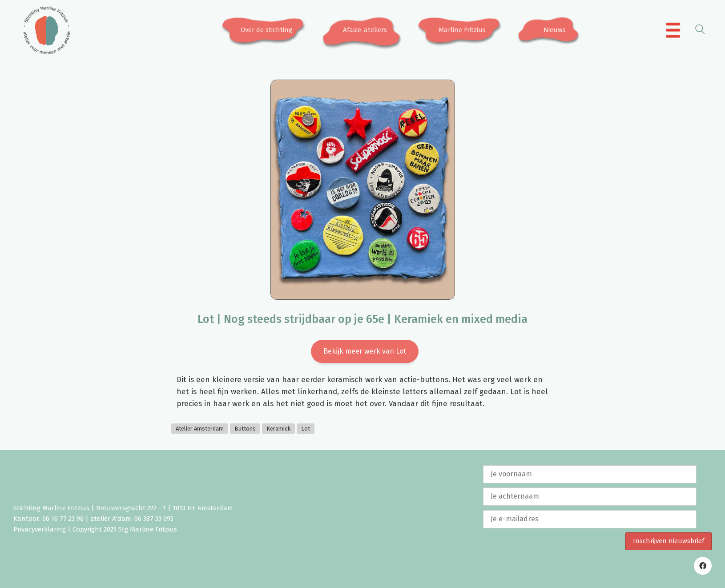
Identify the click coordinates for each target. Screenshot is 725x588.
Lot (306, 429)
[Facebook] (703, 566)
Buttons (245, 429)
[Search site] (700, 31)
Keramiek (278, 429)
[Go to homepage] (47, 30)
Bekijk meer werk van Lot (365, 351)
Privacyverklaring (40, 529)
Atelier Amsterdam (200, 429)
